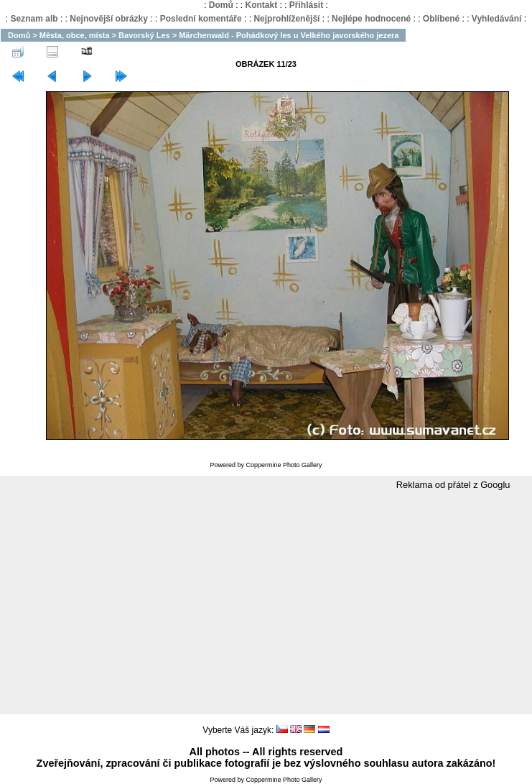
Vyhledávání (497, 19)
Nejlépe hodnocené (371, 19)
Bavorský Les (144, 35)
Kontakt (261, 5)
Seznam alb (34, 19)
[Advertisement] (266, 603)
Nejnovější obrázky (109, 19)
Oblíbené (441, 19)
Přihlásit (306, 5)
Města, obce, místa (75, 35)
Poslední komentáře (201, 19)
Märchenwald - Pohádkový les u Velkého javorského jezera (289, 35)
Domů (221, 5)
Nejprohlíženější (286, 19)
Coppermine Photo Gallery (284, 465)
